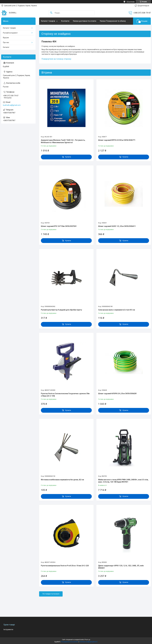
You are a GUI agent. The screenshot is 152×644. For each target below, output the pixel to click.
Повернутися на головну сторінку (56, 59)
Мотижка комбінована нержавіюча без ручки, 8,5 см (62, 480)
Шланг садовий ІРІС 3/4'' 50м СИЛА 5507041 (59, 226)
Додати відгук (144, 6)
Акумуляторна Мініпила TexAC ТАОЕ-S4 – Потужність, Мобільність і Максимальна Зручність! (63, 141)
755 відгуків (130, 2)
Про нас (6, 42)
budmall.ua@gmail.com (12, 105)
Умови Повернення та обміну (113, 21)
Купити (68, 157)
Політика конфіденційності (88, 642)
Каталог (6, 47)
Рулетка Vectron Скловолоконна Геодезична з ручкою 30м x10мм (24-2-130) (65, 395)
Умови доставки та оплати (84, 21)
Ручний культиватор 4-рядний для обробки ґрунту (61, 310)
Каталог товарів (48, 21)
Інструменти (8, 629)
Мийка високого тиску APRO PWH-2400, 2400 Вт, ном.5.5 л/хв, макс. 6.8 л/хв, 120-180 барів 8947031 (123, 481)
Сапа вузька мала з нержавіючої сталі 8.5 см (117, 310)
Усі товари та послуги (51, 594)
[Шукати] (51, 13)
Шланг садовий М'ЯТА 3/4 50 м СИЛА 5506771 (117, 140)
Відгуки (6, 38)
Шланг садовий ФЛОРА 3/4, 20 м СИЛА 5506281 (117, 394)
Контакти (65, 21)
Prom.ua (87, 640)
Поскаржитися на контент (70, 642)
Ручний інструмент (10, 33)
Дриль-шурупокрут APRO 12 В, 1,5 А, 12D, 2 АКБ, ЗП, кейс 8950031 (121, 567)
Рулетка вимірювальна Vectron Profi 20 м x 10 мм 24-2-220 (65, 566)
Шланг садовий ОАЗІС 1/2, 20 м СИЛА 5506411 (117, 226)
